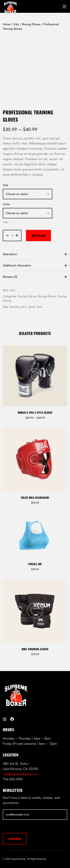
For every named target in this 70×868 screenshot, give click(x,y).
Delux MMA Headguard (35, 497)
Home (7, 24)
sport (31, 307)
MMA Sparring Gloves (35, 649)
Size (5, 185)
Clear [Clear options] (6, 222)
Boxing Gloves (31, 24)
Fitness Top (35, 564)
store (39, 307)
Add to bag (38, 236)
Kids (16, 24)
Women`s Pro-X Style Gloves (35, 412)
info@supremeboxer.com (20, 774)
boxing (14, 307)
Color (6, 204)
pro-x (23, 307)
